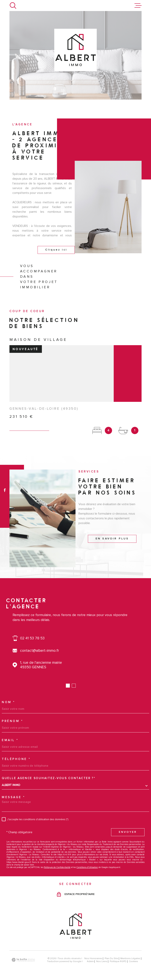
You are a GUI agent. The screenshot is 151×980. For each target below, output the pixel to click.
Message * (13, 797)
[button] (68, 686)
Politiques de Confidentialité (57, 867)
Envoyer (128, 832)
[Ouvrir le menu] (138, 6)
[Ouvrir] (13, 6)
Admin (90, 961)
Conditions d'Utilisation (87, 867)
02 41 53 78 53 (32, 638)
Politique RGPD (118, 961)
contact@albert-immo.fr (40, 651)
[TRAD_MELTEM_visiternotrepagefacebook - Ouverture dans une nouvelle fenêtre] (5, 490)
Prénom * (12, 721)
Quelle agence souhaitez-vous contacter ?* (49, 778)
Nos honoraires (93, 958)
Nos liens (102, 961)
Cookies (133, 962)
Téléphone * (16, 759)
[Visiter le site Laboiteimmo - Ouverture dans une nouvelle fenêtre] (23, 960)
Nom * (8, 702)
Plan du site (111, 958)
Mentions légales (130, 958)
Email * (10, 740)
